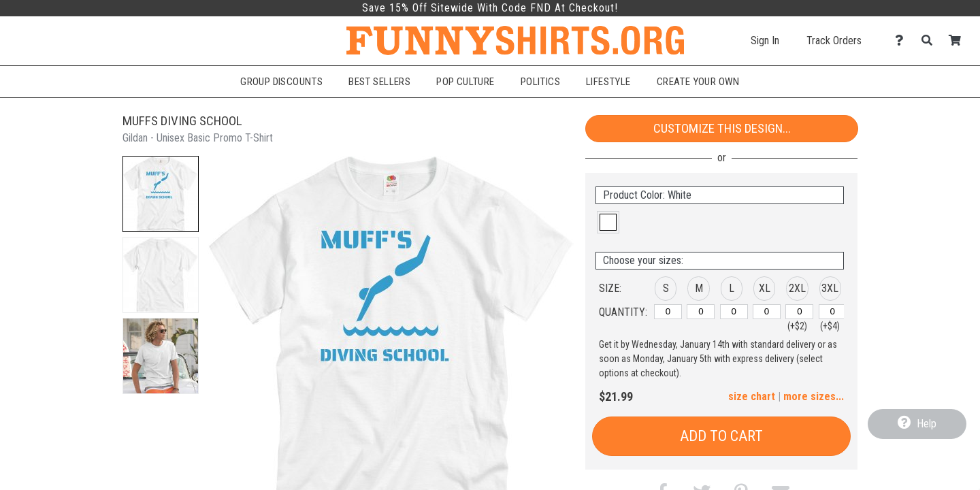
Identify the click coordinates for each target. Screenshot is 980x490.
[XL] (767, 312)
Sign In (765, 40)
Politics (540, 82)
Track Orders (834, 40)
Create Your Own (698, 82)
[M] (701, 312)
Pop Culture (465, 82)
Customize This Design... (722, 128)
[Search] (931, 40)
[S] (668, 312)
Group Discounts (281, 82)
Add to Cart (721, 436)
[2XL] (799, 312)
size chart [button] (752, 396)
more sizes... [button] (814, 396)
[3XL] (833, 312)
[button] (161, 194)
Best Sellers (379, 82)
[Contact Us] (903, 40)
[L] (734, 312)
